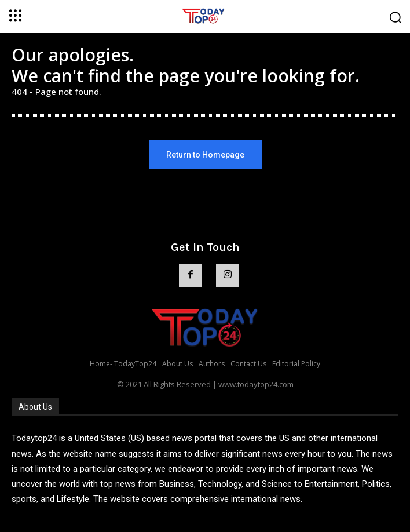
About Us (35, 407)
